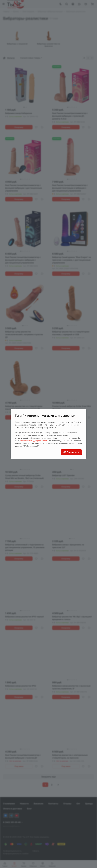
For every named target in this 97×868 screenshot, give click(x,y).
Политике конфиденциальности (33, 441)
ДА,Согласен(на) (71, 452)
